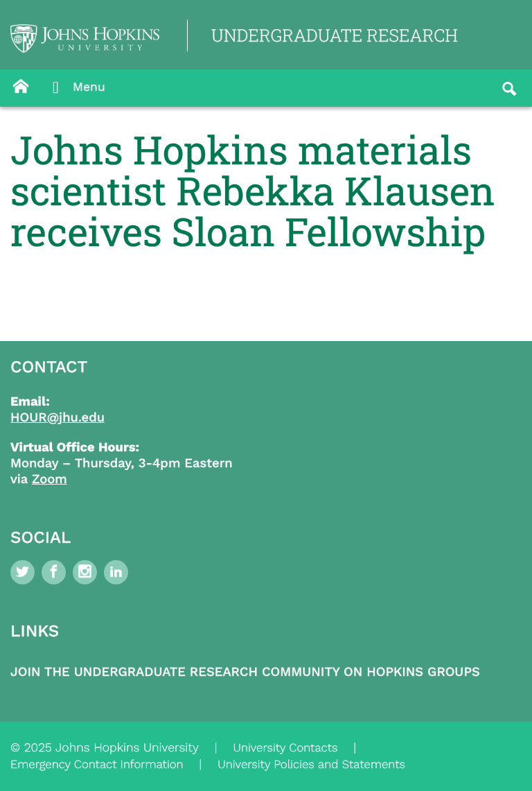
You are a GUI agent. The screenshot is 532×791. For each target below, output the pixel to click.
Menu (75, 88)
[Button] (21, 87)
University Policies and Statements (311, 765)
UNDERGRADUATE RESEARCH (335, 35)
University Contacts (285, 748)
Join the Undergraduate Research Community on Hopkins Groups (245, 672)
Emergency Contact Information (97, 765)
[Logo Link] (85, 38)
